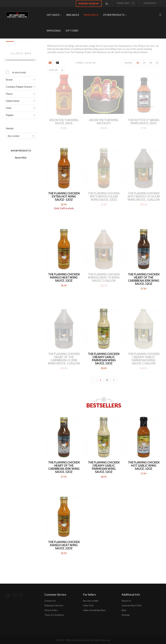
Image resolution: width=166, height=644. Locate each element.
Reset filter (21, 158)
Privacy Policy (51, 610)
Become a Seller (91, 601)
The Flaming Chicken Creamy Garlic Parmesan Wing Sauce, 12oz (104, 359)
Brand (9, 79)
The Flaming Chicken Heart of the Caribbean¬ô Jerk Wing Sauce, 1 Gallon (64, 359)
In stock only (19, 72)
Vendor (10, 128)
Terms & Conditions (54, 615)
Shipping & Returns (54, 605)
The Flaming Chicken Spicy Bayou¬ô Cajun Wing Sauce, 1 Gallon (144, 196)
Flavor (9, 94)
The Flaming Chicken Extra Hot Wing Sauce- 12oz (64, 196)
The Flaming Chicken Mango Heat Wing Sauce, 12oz (64, 277)
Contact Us (50, 601)
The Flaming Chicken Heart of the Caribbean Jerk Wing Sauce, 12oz (144, 279)
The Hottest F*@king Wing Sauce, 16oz (144, 122)
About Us (126, 601)
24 (144, 63)
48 (151, 63)
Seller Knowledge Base (94, 610)
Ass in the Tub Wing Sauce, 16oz (64, 122)
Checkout (150, 3)
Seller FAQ (88, 605)
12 (138, 63)
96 (157, 63)
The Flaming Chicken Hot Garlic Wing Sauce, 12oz (144, 466)
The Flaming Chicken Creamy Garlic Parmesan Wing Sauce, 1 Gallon (144, 359)
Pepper (10, 115)
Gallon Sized (13, 101)
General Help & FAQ (132, 605)
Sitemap (126, 615)
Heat (9, 108)
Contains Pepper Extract (19, 87)
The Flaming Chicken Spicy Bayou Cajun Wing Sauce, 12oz (104, 196)
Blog (124, 610)
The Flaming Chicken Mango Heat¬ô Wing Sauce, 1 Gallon (104, 277)
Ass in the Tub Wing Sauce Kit (104, 122)
